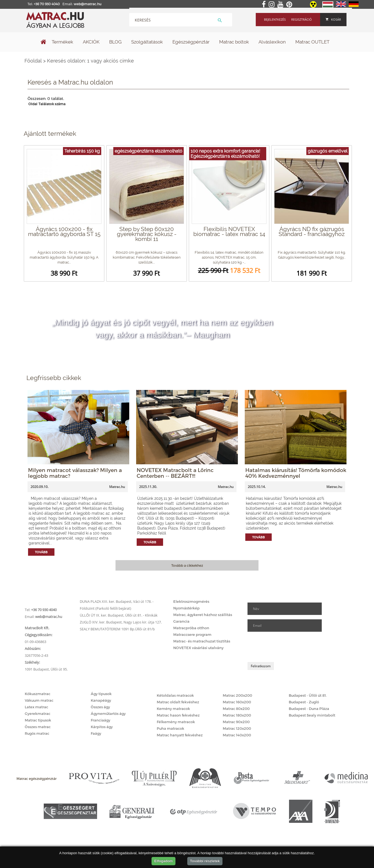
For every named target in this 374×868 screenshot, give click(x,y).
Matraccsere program (192, 634)
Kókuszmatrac (38, 694)
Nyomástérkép (186, 608)
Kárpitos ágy (102, 727)
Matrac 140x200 (237, 735)
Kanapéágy (101, 700)
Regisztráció (302, 19)
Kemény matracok (173, 709)
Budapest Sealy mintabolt (312, 715)
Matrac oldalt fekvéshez (178, 702)
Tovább (41, 552)
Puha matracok (170, 728)
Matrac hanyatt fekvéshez (180, 735)
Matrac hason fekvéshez (178, 715)
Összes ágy (100, 707)
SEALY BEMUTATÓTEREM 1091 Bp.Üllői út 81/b (117, 629)
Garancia (181, 621)
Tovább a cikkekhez (187, 565)
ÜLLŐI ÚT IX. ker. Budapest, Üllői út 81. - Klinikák (119, 615)
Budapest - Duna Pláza (309, 709)
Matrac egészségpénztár (37, 779)
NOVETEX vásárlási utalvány (198, 648)
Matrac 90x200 (236, 722)
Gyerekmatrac (38, 714)
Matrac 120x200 (237, 728)
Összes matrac (38, 727)
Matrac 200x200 (237, 695)
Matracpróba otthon (191, 628)
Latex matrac (36, 707)
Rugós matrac (37, 733)
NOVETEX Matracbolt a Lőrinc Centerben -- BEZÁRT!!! (175, 473)
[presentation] (289, 647)
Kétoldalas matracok (175, 695)
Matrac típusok (38, 720)
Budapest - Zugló (304, 702)
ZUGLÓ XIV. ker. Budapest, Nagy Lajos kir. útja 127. (121, 622)
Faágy (96, 733)
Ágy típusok (101, 694)
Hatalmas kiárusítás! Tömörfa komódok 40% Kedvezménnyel (296, 473)
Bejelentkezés (275, 19)
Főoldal (33, 61)
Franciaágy (101, 720)
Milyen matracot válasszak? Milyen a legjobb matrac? (75, 473)
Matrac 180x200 (237, 715)
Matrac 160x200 (237, 702)
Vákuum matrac (39, 700)
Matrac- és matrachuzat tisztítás (202, 641)
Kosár (333, 19)
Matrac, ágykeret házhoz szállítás (203, 615)
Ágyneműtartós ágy (108, 714)
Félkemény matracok (176, 722)
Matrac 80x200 (236, 709)
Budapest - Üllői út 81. (308, 695)
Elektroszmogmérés (191, 601)
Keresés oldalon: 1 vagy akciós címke (90, 61)
